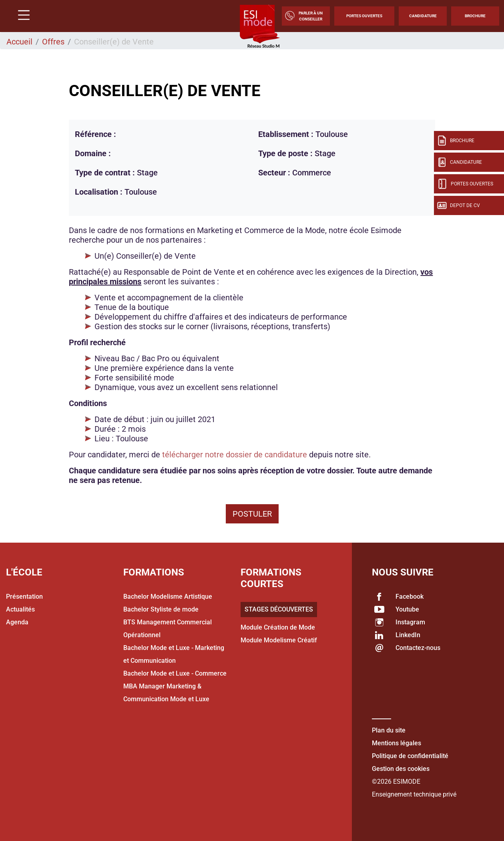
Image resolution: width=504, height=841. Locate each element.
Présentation (24, 597)
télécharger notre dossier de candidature (235, 455)
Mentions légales (397, 743)
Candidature (423, 16)
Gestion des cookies (401, 769)
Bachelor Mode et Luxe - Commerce (175, 673)
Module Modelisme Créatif (279, 640)
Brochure (475, 16)
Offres (53, 42)
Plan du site (389, 730)
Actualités (20, 609)
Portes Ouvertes (364, 16)
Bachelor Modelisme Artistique (168, 597)
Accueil (19, 42)
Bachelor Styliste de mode (161, 609)
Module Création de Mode (278, 627)
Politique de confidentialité (410, 756)
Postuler (252, 514)
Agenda (17, 622)
